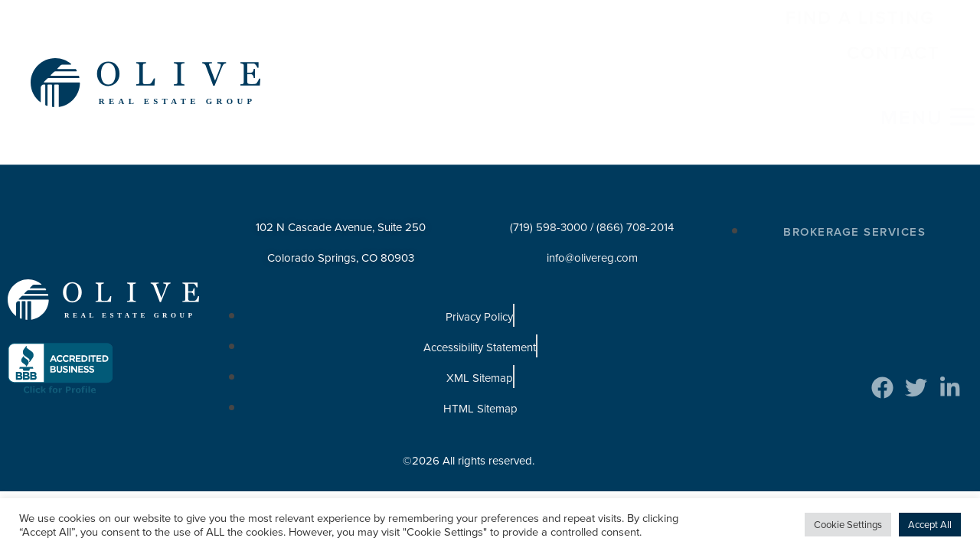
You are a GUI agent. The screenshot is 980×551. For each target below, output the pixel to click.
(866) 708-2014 (635, 177)
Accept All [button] (930, 525)
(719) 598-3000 (549, 177)
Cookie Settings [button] (848, 525)
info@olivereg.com (592, 207)
